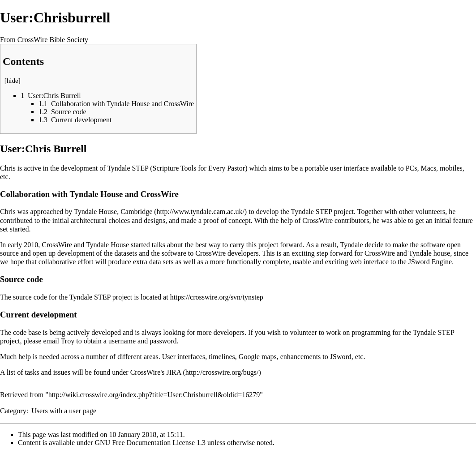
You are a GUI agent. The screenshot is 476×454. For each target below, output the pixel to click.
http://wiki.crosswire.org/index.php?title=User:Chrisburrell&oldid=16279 (154, 395)
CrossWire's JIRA (156, 372)
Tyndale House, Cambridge (113, 212)
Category (13, 411)
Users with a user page (64, 411)
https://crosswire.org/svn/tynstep (217, 297)
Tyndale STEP (312, 212)
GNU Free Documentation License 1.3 (150, 443)
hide (13, 81)
